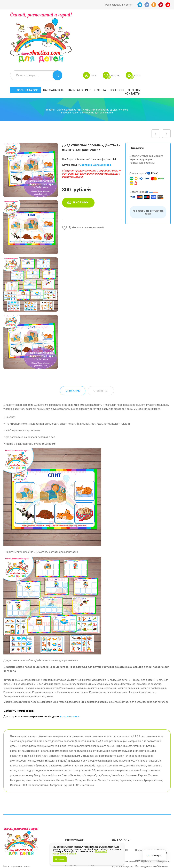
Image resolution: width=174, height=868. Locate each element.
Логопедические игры (70, 57)
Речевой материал (117, 639)
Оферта (130, 37)
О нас (92, 811)
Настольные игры (131, 631)
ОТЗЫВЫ (164, 37)
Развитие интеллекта (44, 639)
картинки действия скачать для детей (120, 649)
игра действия (89, 649)
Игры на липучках (123, 812)
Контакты (163, 40)
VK (147, 5)
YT (168, 5)
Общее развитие (152, 631)
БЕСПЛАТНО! (120, 796)
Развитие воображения (153, 635)
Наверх (155, 855)
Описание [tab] (72, 338)
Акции (69, 806)
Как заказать (84, 37)
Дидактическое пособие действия (32, 649)
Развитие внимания (128, 635)
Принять (60, 859)
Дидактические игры (79, 627)
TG (139, 5)
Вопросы (147, 37)
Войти (115, 22)
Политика (71, 816)
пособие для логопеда (155, 649)
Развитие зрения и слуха (17, 639)
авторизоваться (69, 664)
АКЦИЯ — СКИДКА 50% (162, 799)
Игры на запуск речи (96, 57)
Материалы (163, 807)
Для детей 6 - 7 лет (32, 631)
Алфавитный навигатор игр (144, 822)
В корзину (81, 149)
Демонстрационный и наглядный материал (42, 627)
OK (154, 5)
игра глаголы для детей (66, 649)
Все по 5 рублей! (145, 796)
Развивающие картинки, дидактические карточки (88, 635)
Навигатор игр (109, 37)
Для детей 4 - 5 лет (152, 627)
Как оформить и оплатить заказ (148, 159)
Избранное (140, 22)
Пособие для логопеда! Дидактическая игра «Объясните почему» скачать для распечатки (166, 81)
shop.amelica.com (13, 858)
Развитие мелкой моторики (73, 639)
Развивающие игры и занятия (41, 635)
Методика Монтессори (107, 631)
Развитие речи (97, 639)
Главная (51, 57)
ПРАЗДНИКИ (143, 807)
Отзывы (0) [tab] (101, 338)
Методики (118, 820)
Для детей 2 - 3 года (104, 627)
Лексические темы (123, 807)
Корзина (166, 22)
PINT (161, 5)
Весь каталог (57, 37)
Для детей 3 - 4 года (128, 627)
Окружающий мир (13, 635)
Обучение (162, 812)
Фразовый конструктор (142, 639)
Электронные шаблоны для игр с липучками (28, 643)
